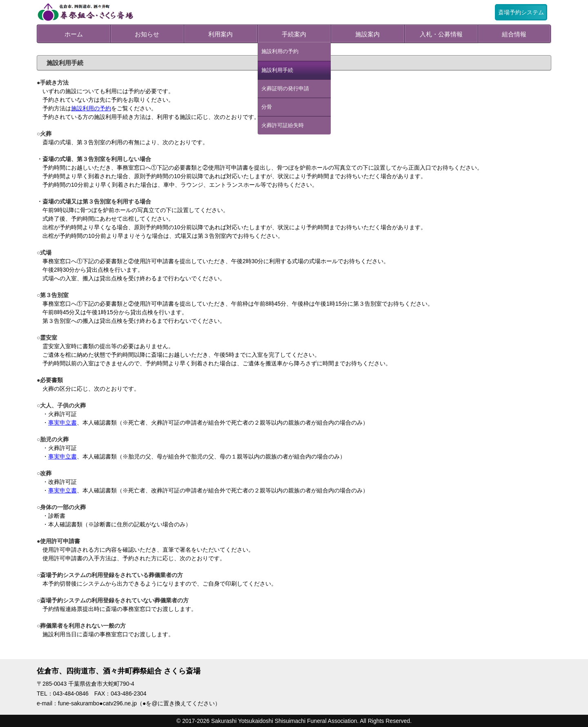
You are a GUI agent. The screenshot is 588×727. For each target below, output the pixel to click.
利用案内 (220, 34)
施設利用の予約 (280, 51)
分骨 (267, 107)
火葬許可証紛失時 (283, 125)
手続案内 (294, 34)
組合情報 (514, 34)
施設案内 (367, 34)
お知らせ (147, 34)
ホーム (74, 34)
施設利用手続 (277, 70)
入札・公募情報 (441, 34)
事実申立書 (62, 423)
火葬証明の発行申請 (285, 89)
